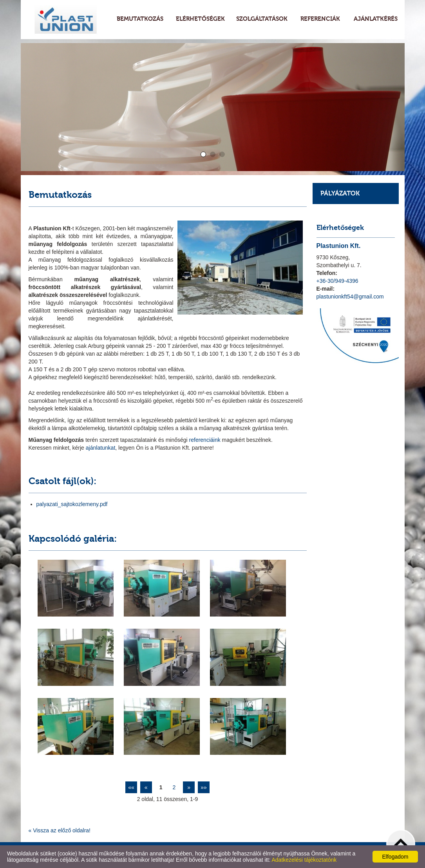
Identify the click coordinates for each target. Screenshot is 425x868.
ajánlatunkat (100, 448)
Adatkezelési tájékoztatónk (304, 860)
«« (131, 787)
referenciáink (206, 440)
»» (204, 787)
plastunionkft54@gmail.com (350, 297)
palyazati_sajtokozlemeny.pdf (72, 504)
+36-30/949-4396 (337, 281)
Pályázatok (340, 193)
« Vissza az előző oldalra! (60, 830)
